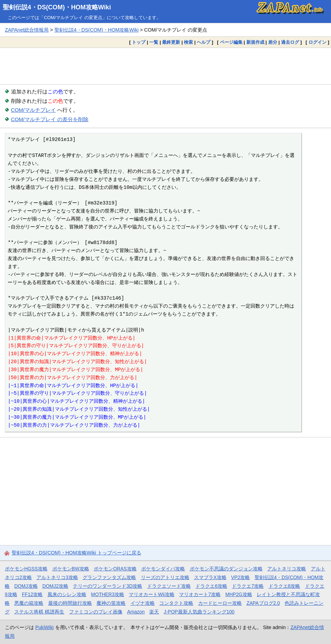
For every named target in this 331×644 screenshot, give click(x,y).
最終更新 (171, 42)
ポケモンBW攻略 (71, 569)
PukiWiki (45, 627)
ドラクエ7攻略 (248, 586)
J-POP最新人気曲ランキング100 (199, 612)
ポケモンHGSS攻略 (26, 569)
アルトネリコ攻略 (287, 569)
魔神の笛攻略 (111, 603)
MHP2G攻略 (239, 594)
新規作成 (255, 42)
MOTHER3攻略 (108, 594)
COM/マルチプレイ (33, 110)
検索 (188, 42)
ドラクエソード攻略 (169, 586)
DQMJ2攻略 (55, 586)
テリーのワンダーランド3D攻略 (108, 586)
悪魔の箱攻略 (29, 603)
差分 (273, 42)
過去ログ (290, 42)
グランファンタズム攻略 (109, 577)
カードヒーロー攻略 (220, 603)
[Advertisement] (165, 66)
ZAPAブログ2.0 (263, 603)
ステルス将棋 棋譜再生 (39, 612)
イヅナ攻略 (143, 603)
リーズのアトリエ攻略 (165, 577)
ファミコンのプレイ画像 (96, 612)
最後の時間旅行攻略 (70, 603)
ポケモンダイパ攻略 (163, 569)
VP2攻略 (240, 577)
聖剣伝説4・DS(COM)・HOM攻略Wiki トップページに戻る (77, 553)
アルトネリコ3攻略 (57, 577)
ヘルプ (203, 42)
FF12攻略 (32, 594)
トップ (139, 42)
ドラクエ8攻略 (285, 586)
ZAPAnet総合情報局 (27, 30)
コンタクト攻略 (176, 603)
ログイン (317, 42)
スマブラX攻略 (210, 577)
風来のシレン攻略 (67, 594)
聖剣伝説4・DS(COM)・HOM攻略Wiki (57, 7)
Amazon (136, 612)
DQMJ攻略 (26, 586)
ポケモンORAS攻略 (115, 569)
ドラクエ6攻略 (211, 586)
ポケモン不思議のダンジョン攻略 (226, 569)
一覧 (154, 42)
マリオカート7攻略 (200, 594)
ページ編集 (231, 42)
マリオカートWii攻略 (151, 594)
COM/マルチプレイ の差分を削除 (50, 119)
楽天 (154, 612)
